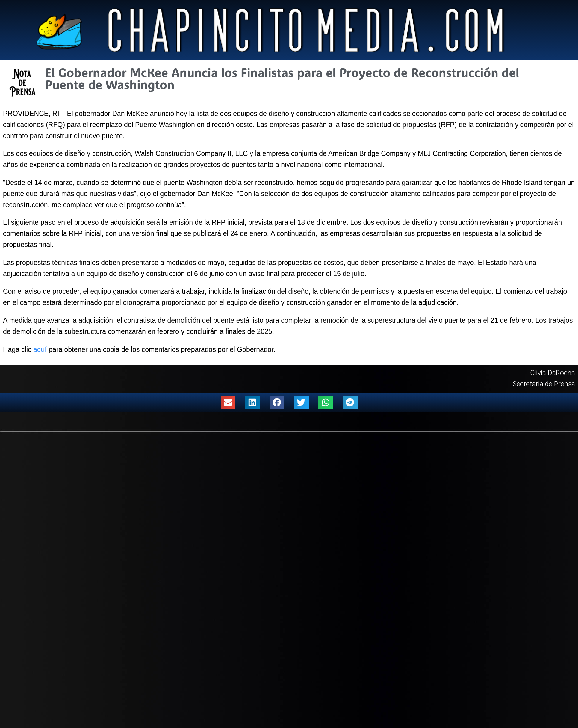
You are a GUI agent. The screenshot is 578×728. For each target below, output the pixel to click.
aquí (40, 349)
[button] (228, 402)
